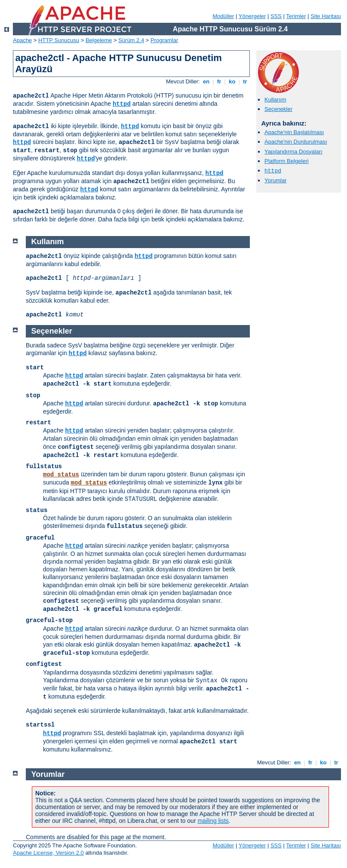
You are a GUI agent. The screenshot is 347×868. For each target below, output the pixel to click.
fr (219, 81)
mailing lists (213, 821)
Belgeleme (99, 40)
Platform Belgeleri (287, 161)
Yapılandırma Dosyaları (293, 152)
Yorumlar (276, 180)
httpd (122, 104)
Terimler (296, 16)
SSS (276, 16)
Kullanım (275, 100)
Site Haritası (326, 16)
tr (245, 81)
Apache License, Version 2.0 (48, 853)
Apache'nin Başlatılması (294, 132)
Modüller (224, 16)
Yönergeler (252, 16)
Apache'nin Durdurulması (296, 142)
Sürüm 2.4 (131, 40)
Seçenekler (278, 109)
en (206, 81)
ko (232, 81)
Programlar (164, 40)
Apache (22, 40)
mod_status (61, 475)
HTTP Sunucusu (59, 40)
